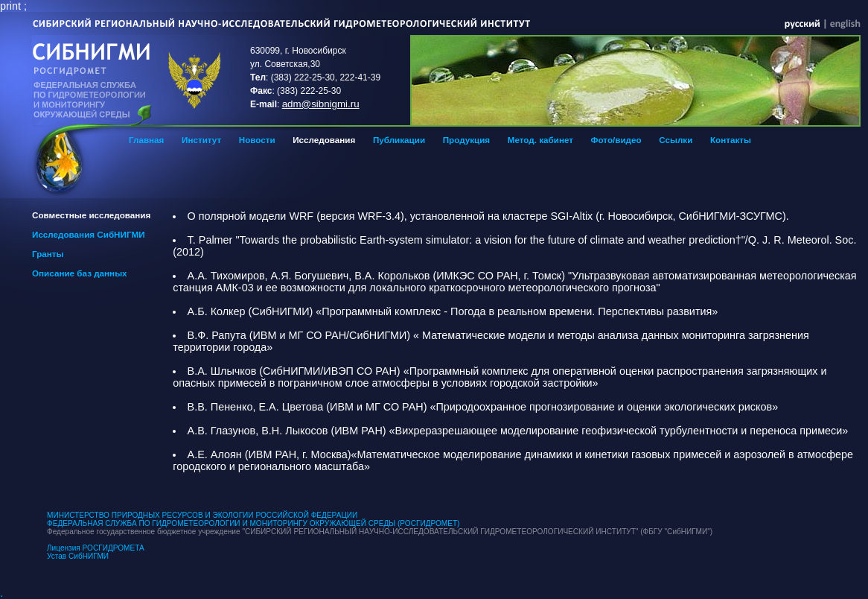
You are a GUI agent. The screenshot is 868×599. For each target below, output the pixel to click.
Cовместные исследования (91, 215)
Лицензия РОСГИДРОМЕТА (96, 548)
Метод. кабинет (540, 140)
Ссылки (676, 140)
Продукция (466, 140)
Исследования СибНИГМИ (89, 234)
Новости (257, 140)
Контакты (731, 140)
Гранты (48, 254)
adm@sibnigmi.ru (321, 104)
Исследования (324, 140)
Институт (201, 140)
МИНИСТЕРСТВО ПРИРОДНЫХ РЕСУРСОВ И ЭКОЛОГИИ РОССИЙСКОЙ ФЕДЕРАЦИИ (202, 515)
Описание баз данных (80, 273)
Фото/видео (616, 140)
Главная (146, 140)
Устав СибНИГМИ (78, 556)
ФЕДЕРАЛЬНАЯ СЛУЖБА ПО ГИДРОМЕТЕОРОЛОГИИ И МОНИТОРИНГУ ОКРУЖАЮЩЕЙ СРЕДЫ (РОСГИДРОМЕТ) (253, 523)
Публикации (399, 140)
